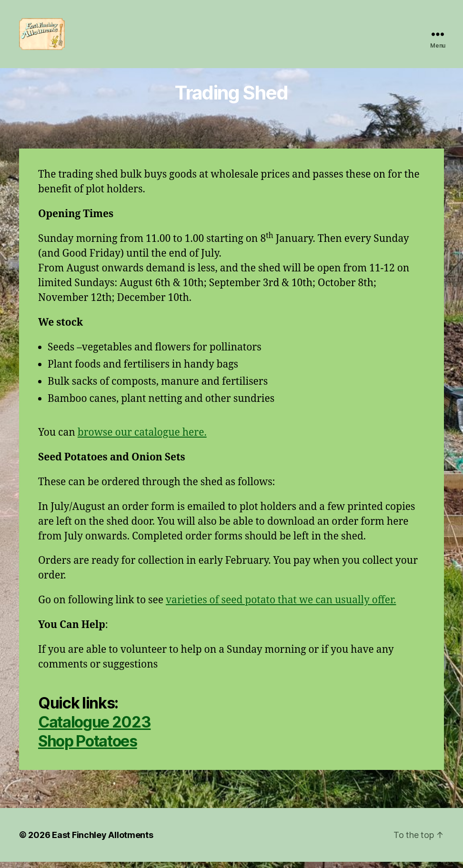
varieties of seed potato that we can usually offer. (281, 606)
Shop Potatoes (88, 747)
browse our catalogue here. (142, 438)
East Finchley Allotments (103, 841)
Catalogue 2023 (94, 728)
